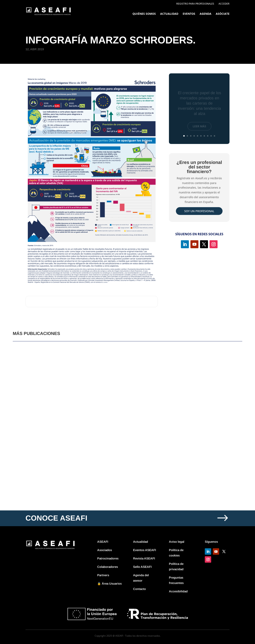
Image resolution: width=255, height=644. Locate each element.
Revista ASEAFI (144, 558)
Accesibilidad (178, 591)
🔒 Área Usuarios (109, 583)
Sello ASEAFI (142, 567)
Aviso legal (177, 542)
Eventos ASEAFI (145, 550)
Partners (103, 575)
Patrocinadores (108, 558)
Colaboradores (108, 567)
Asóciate (223, 14)
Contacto (139, 589)
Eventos (189, 14)
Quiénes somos (144, 14)
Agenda (205, 14)
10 (214, 136)
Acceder (224, 4)
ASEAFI (103, 542)
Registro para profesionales (195, 4)
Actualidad (169, 14)
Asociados (105, 550)
